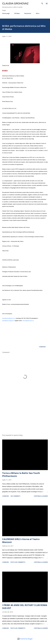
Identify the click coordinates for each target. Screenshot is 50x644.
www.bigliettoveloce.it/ (28, 321)
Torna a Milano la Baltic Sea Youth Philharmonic (21, 474)
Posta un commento (18, 562)
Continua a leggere (41, 496)
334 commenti (15, 496)
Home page (6, 13)
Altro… (38, 13)
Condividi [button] (42, 347)
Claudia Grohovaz (15, 3)
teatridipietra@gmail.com (9, 318)
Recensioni (28, 13)
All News (17, 13)
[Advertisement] (25, 415)
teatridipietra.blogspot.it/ (8, 321)
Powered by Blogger (25, 639)
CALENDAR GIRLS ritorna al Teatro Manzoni (21, 541)
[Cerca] (42, 3)
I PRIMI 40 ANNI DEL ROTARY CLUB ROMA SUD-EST (25, 607)
